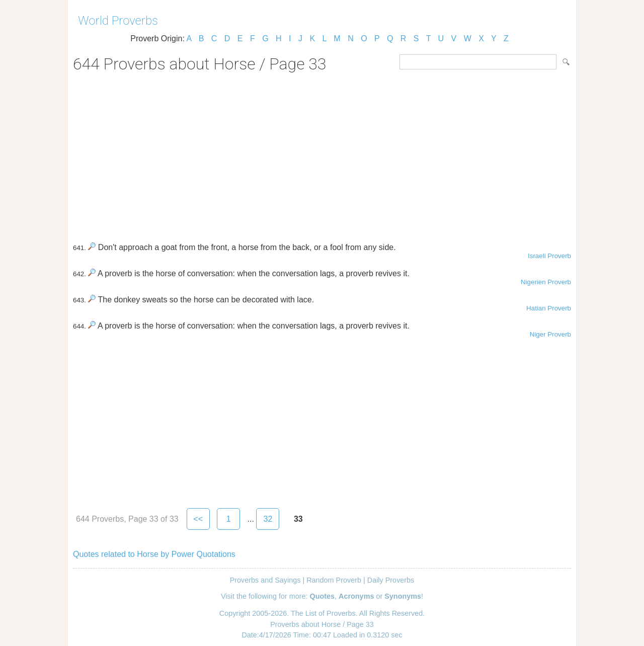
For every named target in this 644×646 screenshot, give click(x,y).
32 (268, 519)
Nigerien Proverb (546, 282)
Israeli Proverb (549, 256)
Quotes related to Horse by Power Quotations (154, 554)
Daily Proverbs (391, 580)
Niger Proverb (550, 334)
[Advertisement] (322, 154)
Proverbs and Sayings (265, 580)
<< (198, 519)
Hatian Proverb (549, 308)
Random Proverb (334, 580)
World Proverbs (118, 21)
